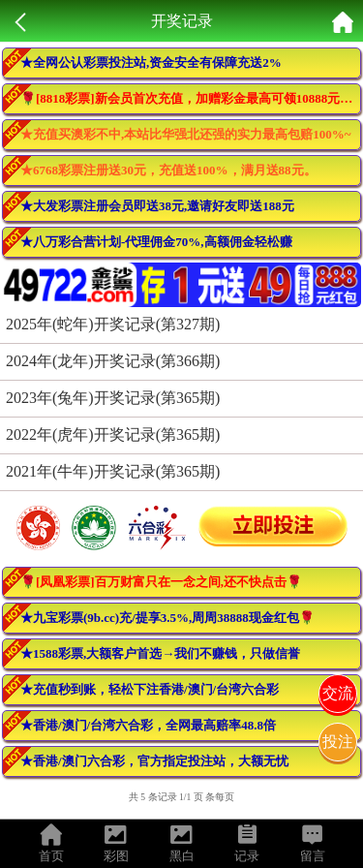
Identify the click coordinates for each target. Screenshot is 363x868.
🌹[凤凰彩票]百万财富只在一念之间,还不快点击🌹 (161, 582)
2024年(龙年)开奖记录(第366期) (113, 361)
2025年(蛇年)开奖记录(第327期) (113, 324)
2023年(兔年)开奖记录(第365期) (113, 398)
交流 (338, 693)
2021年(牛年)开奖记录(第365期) (113, 471)
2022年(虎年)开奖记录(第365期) (113, 434)
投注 (338, 742)
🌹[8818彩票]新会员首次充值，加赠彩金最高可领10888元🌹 (188, 98)
